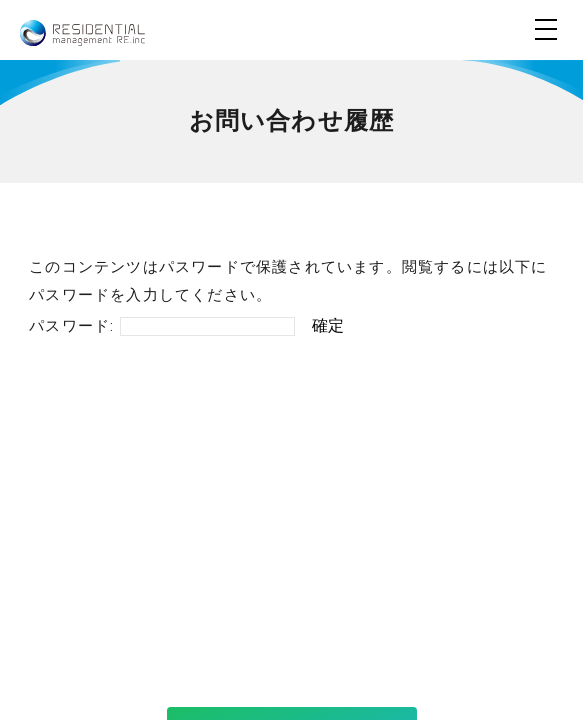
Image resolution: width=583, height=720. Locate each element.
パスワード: (161, 326)
